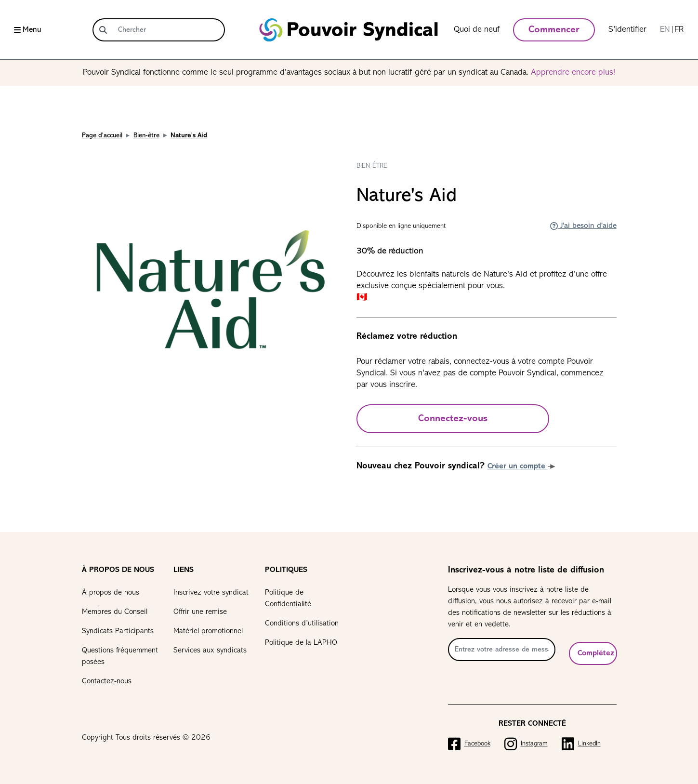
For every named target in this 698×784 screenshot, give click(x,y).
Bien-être (146, 136)
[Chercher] (169, 30)
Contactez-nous (107, 681)
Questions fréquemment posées (120, 656)
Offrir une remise (200, 612)
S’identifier (627, 30)
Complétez (596, 653)
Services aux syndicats (210, 651)
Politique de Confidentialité (288, 598)
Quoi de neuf (477, 30)
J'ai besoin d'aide (583, 226)
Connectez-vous (453, 419)
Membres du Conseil (115, 612)
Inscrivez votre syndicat (211, 593)
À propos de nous (111, 593)
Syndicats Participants (118, 631)
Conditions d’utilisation (302, 624)
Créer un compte (521, 466)
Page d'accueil (102, 136)
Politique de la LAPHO (301, 643)
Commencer (554, 30)
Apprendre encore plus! (573, 73)
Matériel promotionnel (208, 631)
